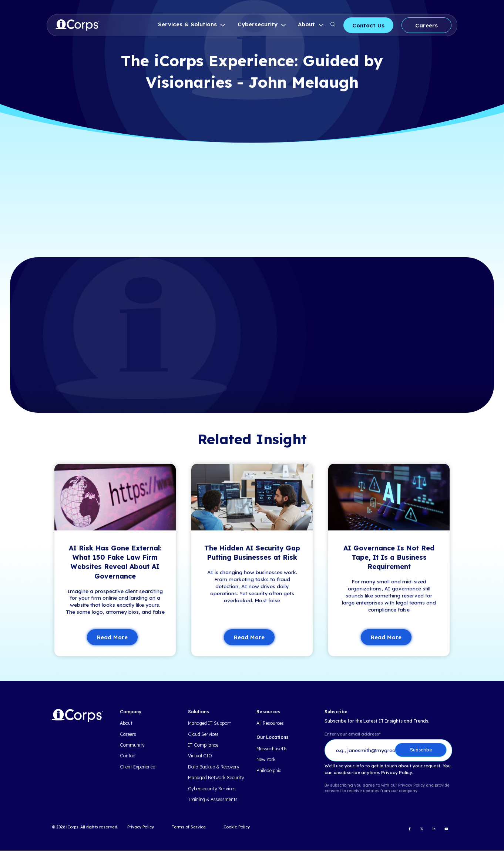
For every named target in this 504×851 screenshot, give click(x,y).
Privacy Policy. (397, 773)
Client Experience (137, 767)
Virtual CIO (200, 756)
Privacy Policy (141, 827)
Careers (426, 25)
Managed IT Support (209, 724)
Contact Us (368, 25)
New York (266, 760)
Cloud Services (203, 734)
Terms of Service (189, 827)
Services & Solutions (188, 24)
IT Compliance (203, 745)
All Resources (270, 724)
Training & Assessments (213, 800)
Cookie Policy (237, 827)
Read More (112, 638)
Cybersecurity (258, 24)
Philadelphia (269, 771)
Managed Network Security (216, 778)
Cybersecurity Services (212, 789)
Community (132, 745)
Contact (128, 756)
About (307, 24)
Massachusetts (272, 749)
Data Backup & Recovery (214, 767)
